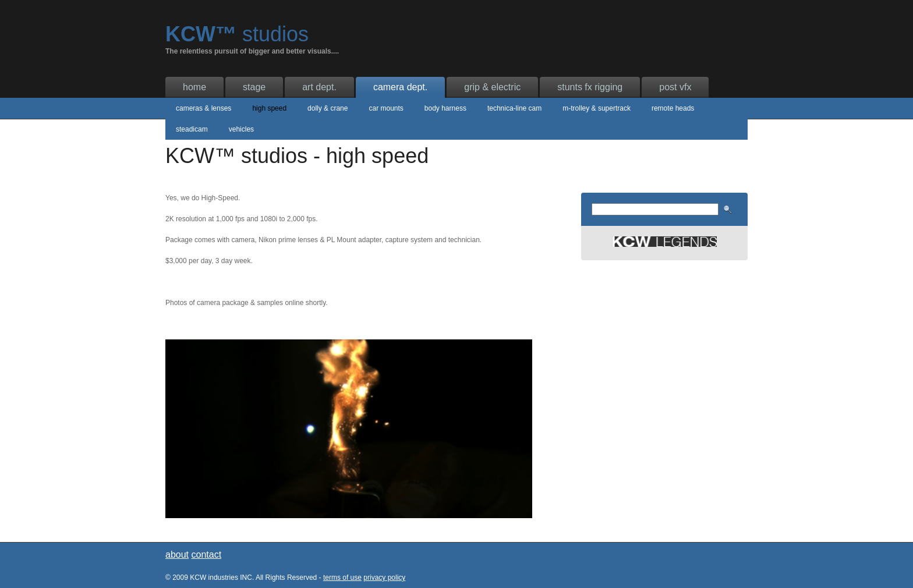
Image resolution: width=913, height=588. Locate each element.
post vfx (675, 87)
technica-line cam (514, 108)
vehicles (241, 129)
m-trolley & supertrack (597, 108)
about (177, 555)
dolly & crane (328, 108)
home (194, 87)
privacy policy (384, 578)
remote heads (673, 108)
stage (254, 87)
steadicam (192, 129)
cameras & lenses (204, 108)
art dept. (319, 87)
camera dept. (400, 87)
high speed (269, 108)
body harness (445, 108)
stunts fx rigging (590, 87)
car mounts (386, 108)
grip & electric (492, 87)
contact (207, 555)
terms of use (342, 578)
